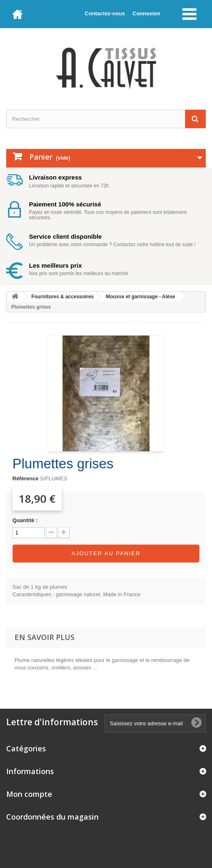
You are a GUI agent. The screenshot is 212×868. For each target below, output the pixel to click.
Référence (25, 478)
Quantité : (25, 520)
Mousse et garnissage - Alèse (140, 297)
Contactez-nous (105, 13)
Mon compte (29, 794)
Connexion (146, 13)
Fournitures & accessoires (63, 297)
